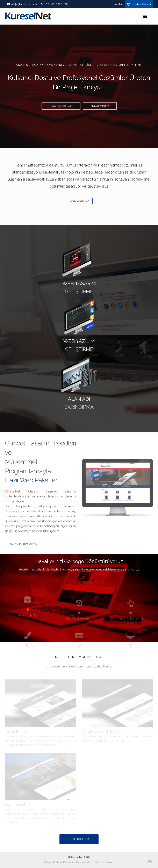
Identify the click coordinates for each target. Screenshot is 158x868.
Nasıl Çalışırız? (79, 201)
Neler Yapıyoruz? (61, 106)
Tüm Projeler (79, 839)
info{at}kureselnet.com (22, 4)
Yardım (119, 4)
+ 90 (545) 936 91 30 (54, 4)
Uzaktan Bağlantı (139, 4)
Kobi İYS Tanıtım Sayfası (23, 544)
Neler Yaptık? (100, 106)
